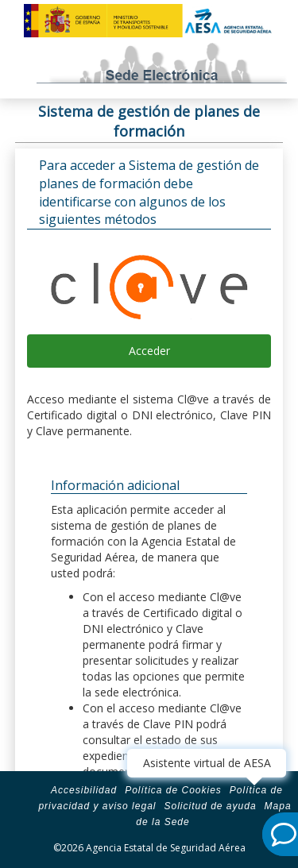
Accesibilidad (84, 790)
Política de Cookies (173, 790)
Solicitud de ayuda (210, 806)
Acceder (149, 351)
